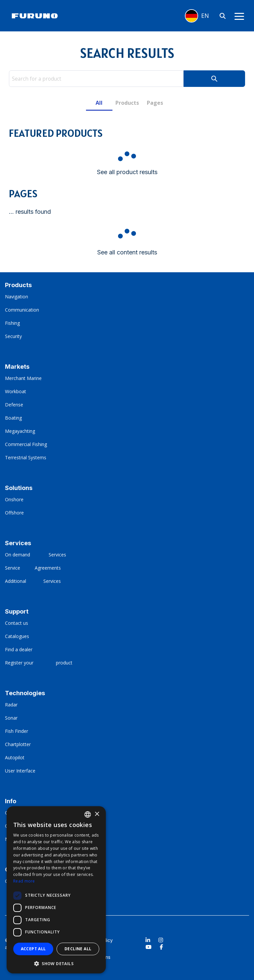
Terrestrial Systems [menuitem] (26, 457)
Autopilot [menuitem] (15, 757)
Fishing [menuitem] (12, 323)
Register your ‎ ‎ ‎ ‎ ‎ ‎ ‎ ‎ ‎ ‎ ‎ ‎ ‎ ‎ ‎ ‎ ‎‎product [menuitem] (39, 663)
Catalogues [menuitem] (18, 636)
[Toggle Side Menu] (239, 16)
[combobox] (88, 814)
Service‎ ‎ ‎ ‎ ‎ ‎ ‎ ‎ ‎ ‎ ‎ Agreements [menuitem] (33, 568)
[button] (56, 963)
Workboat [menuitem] (16, 391)
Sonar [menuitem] (11, 718)
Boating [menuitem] (13, 418)
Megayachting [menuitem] (20, 431)
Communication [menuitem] (22, 310)
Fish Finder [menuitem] (17, 731)
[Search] (223, 16)
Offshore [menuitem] (14, 513)
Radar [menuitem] (11, 705)
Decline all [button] (78, 949)
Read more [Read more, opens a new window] (24, 881)
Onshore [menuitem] (14, 499)
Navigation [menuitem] (17, 297)
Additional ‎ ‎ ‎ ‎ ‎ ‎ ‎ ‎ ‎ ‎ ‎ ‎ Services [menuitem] (33, 581)
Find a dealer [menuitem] (19, 649)
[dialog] (56, 890)
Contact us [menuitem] (17, 623)
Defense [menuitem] (14, 405)
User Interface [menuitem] (20, 771)
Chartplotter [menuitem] (18, 744)
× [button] (97, 814)
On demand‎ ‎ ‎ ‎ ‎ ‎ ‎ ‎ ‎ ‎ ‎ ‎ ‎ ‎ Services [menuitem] (36, 555)
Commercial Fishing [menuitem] (26, 444)
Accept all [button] (33, 949)
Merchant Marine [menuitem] (23, 378)
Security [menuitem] (13, 336)
